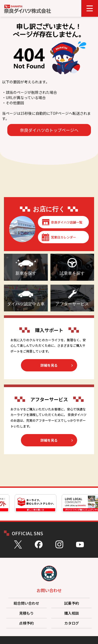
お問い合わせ (49, 590)
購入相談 (72, 613)
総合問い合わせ (26, 603)
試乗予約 (72, 603)
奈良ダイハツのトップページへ (49, 130)
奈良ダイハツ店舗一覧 (67, 222)
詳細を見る (49, 365)
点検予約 (26, 623)
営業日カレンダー (64, 237)
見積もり (26, 613)
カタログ (72, 623)
